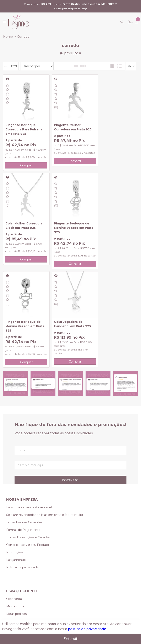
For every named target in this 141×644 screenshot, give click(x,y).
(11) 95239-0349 (21, 570)
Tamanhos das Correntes (24, 424)
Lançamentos (16, 462)
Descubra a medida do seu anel (29, 409)
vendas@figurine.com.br (28, 577)
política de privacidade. (87, 629)
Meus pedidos (16, 516)
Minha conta (15, 508)
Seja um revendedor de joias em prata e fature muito (45, 417)
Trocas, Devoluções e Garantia (28, 439)
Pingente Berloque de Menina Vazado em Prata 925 (68, 224)
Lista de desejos (18, 531)
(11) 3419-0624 (16, 562)
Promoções (15, 454)
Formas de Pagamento (23, 432)
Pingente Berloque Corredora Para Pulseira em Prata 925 (24, 126)
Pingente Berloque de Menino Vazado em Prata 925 (23, 224)
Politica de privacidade (22, 469)
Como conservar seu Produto (28, 447)
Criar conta (14, 501)
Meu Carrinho (16, 523)
